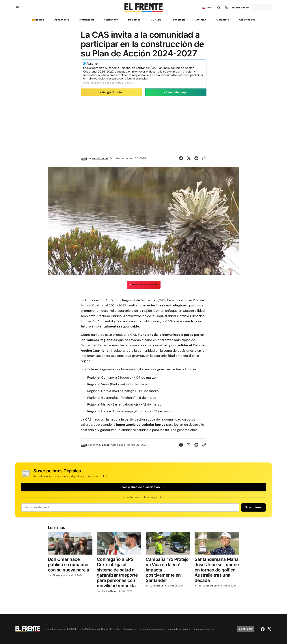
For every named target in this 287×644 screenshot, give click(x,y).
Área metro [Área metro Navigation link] (62, 20)
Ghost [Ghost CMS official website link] (104, 629)
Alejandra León (158, 586)
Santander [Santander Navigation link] (111, 20)
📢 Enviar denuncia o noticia (144, 285)
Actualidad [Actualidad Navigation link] (87, 20)
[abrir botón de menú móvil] (18, 8)
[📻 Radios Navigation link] (39, 20)
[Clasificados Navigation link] (246, 20)
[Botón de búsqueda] (219, 8)
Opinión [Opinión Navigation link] (201, 20)
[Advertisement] (144, 123)
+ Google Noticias (111, 92)
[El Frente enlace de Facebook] (263, 629)
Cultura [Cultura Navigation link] (156, 20)
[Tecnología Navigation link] (178, 20)
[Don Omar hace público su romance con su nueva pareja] (70, 565)
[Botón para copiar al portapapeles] (203, 158)
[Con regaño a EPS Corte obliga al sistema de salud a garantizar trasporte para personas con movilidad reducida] (119, 573)
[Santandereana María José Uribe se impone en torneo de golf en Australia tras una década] (217, 571)
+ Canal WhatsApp (176, 92)
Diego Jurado (60, 575)
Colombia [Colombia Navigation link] (223, 20)
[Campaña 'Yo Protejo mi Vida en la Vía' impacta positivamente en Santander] (168, 571)
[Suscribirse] (262, 8)
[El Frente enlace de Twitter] (269, 629)
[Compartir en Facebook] (182, 158)
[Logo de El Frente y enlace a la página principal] (143, 8)
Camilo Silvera (109, 591)
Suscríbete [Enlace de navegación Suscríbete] (130, 629)
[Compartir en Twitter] (189, 158)
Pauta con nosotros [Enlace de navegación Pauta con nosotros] (204, 629)
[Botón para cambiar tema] (226, 8)
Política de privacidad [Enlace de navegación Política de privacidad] (178, 629)
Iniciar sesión (241, 8)
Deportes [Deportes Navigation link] (134, 20)
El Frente (115, 629)
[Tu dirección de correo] (130, 507)
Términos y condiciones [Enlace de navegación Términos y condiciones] (151, 629)
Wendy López (100, 158)
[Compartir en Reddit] (196, 158)
